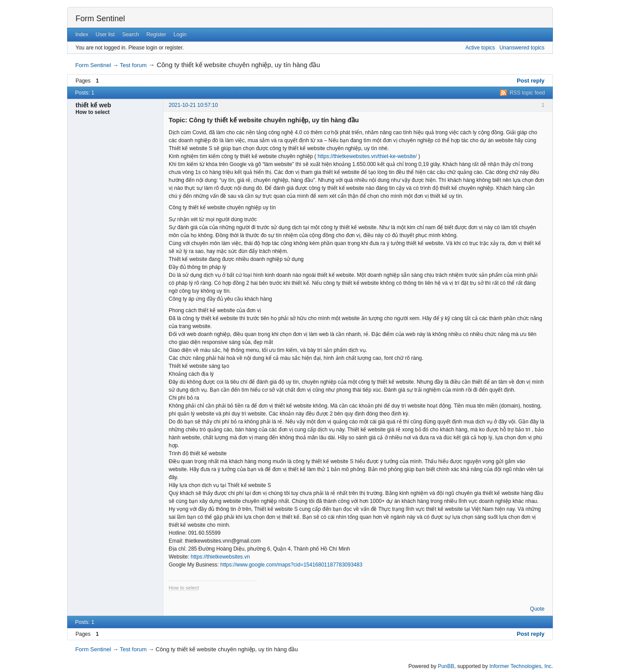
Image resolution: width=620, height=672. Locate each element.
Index (81, 34)
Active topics (480, 48)
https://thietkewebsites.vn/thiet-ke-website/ (367, 156)
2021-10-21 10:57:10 (193, 105)
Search (131, 34)
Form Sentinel (100, 19)
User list (105, 34)
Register (156, 34)
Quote (537, 609)
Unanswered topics (522, 48)
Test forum (133, 65)
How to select (184, 588)
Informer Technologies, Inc (520, 666)
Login (180, 34)
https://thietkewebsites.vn (220, 557)
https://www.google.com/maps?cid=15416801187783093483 (291, 565)
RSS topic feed (527, 93)
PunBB (446, 666)
